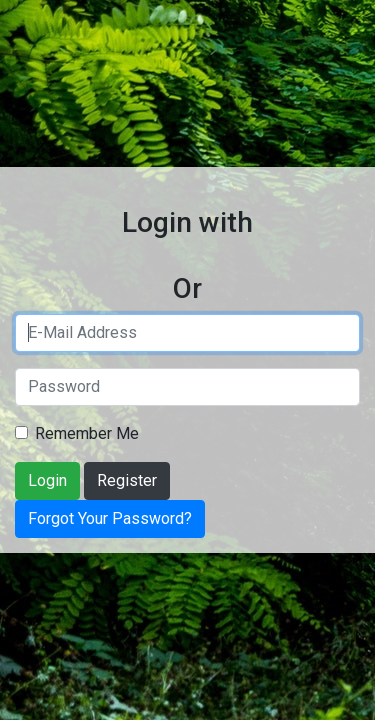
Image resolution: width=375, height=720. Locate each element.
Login (47, 480)
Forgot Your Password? (110, 518)
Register (127, 480)
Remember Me (87, 433)
